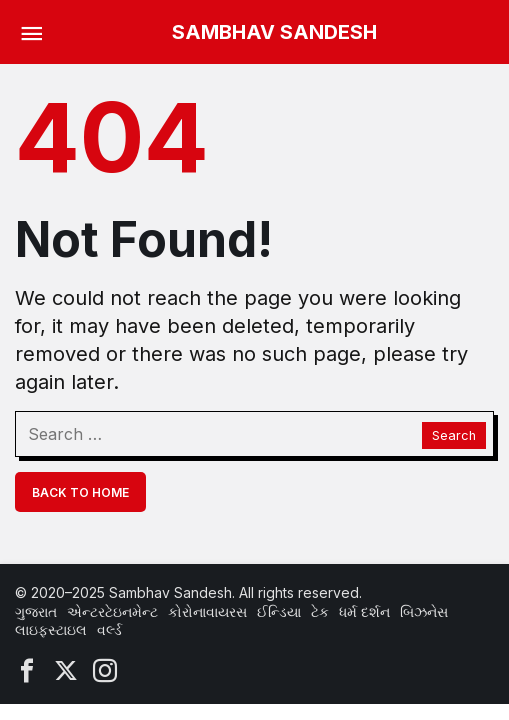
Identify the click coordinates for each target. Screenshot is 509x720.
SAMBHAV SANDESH (274, 32)
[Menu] (31, 32)
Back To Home (80, 492)
